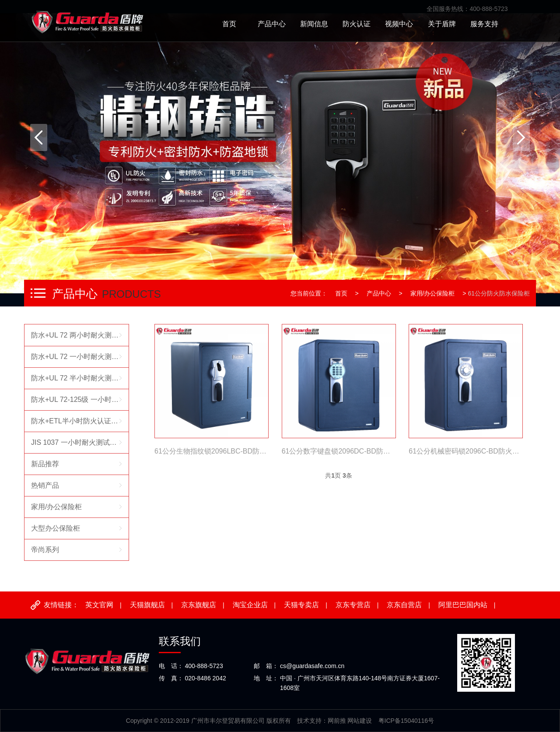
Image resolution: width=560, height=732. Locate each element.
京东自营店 (404, 605)
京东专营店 (353, 605)
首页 (341, 293)
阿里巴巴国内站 (463, 605)
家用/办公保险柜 (433, 293)
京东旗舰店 (199, 605)
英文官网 (99, 605)
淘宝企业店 (250, 605)
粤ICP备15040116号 (406, 721)
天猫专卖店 (301, 605)
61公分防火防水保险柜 (499, 293)
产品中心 (379, 293)
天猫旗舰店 (147, 605)
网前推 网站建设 (350, 721)
